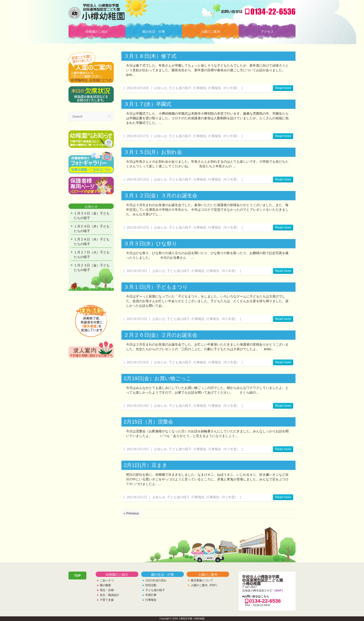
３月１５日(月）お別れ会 (153, 152)
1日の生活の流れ (156, 580)
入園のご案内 (210, 32)
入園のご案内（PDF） (205, 585)
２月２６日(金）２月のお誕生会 (161, 335)
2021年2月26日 (138, 362)
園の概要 (105, 585)
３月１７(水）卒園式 (148, 104)
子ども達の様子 (180, 88)
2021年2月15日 (138, 449)
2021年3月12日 (138, 227)
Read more (283, 88)
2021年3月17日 (138, 136)
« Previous (131, 513)
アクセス (267, 32)
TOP (77, 576)
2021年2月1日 (137, 497)
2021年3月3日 (137, 271)
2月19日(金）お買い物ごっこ (158, 378)
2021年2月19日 (138, 406)
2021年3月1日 (137, 319)
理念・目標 (107, 590)
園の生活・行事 (154, 32)
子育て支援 (107, 600)
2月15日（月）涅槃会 (148, 422)
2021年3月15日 (138, 179)
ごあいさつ (107, 580)
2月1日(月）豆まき (146, 465)
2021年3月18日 (138, 88)
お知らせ (160, 88)
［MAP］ (278, 591)
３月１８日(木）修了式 (150, 56)
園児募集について (202, 580)
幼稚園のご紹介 (97, 32)
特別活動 (151, 585)
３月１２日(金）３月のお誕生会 (161, 196)
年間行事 (151, 595)
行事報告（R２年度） (224, 88)
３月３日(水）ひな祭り (150, 244)
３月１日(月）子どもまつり (156, 287)
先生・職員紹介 (110, 595)
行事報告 (200, 88)
